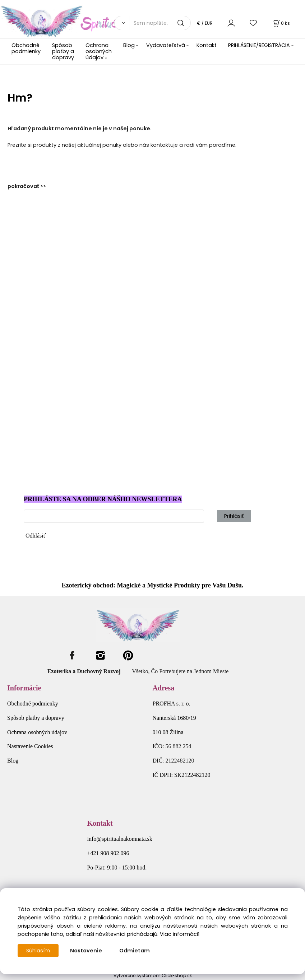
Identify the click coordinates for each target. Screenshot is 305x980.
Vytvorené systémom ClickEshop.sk (153, 976)
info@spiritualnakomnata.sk (119, 839)
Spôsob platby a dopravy (63, 51)
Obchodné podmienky (26, 48)
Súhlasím (38, 951)
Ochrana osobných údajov (99, 51)
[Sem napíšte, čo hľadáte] (160, 23)
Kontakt (207, 45)
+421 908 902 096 (108, 853)
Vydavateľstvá (166, 45)
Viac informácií (180, 934)
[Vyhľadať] (122, 23)
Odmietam (135, 951)
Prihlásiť (234, 516)
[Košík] (281, 23)
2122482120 (180, 761)
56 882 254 (179, 746)
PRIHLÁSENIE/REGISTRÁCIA (259, 45)
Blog (129, 45)
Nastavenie (86, 951)
